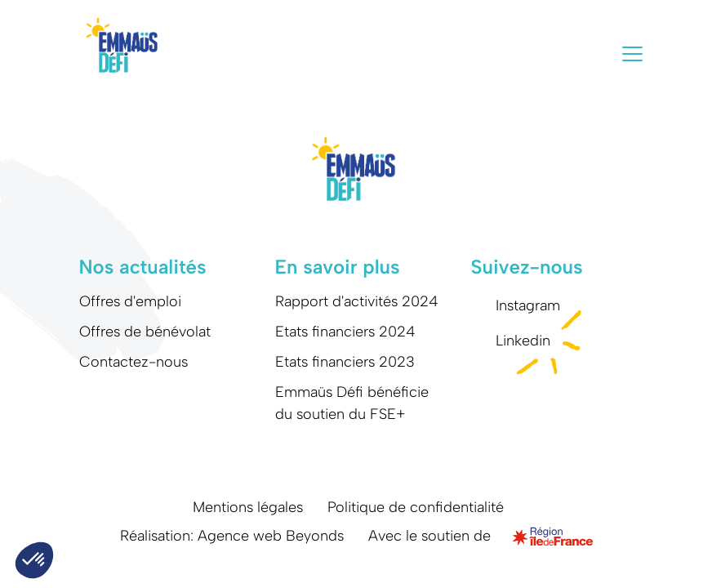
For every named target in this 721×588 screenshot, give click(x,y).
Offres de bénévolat (145, 332)
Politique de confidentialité (416, 507)
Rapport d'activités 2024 (357, 301)
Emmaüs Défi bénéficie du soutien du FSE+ (352, 403)
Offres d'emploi (130, 301)
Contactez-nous (134, 362)
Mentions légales (248, 507)
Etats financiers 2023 (345, 362)
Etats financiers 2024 (345, 332)
